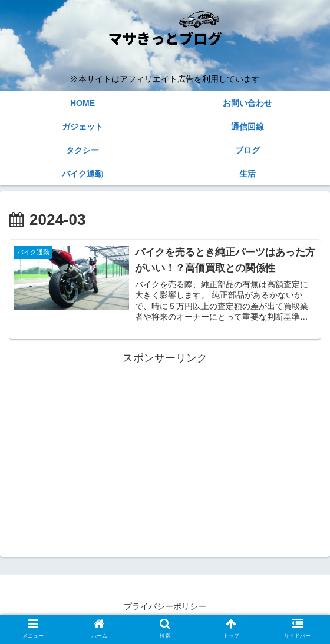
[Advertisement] (165, 450)
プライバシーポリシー (165, 606)
